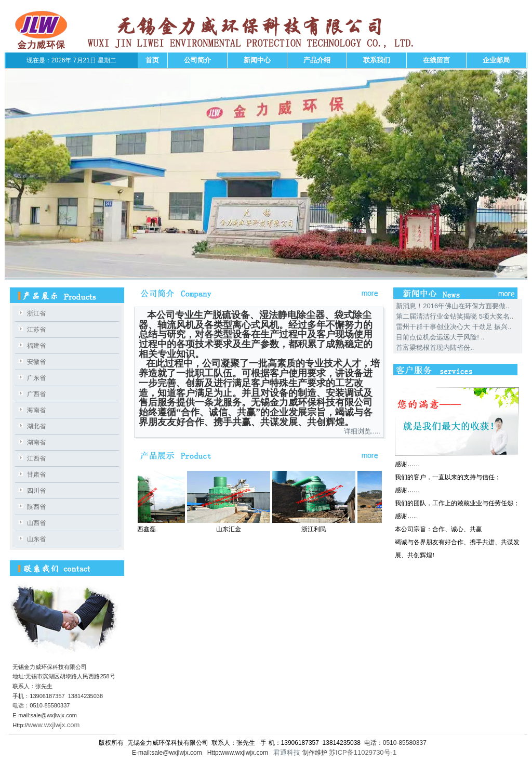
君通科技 (286, 752)
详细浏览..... (362, 431)
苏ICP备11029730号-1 (364, 752)
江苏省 (36, 330)
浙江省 (36, 313)
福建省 (36, 346)
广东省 (36, 378)
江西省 (36, 458)
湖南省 (36, 442)
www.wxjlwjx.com (54, 725)
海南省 (36, 410)
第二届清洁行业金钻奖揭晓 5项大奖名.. (455, 316)
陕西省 (36, 507)
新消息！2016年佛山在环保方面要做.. (453, 306)
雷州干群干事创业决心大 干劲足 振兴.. (454, 327)
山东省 (36, 539)
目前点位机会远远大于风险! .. (440, 337)
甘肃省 (36, 475)
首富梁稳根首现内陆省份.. (435, 347)
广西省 (36, 394)
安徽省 (36, 362)
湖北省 (36, 426)
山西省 (36, 523)
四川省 (36, 491)
